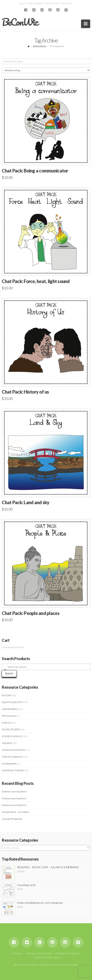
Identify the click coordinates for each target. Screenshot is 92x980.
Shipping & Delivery (47, 957)
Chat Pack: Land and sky (26, 502)
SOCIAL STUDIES (11, 729)
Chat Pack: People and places (31, 613)
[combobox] (46, 848)
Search (9, 673)
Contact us (67, 3)
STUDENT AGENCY (12, 736)
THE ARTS (7, 743)
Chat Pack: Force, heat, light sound (36, 281)
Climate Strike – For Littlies (15, 812)
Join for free (52, 3)
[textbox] (46, 848)
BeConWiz (20, 22)
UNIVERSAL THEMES (13, 770)
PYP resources (9, 716)
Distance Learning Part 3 (14, 791)
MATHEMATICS (10, 709)
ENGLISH (7, 695)
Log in (23, 3)
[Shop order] (46, 70)
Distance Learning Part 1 (14, 805)
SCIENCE (7, 723)
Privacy (17, 953)
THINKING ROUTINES (13, 750)
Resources (40, 46)
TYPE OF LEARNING (12, 757)
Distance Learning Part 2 (14, 798)
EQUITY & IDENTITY (12, 702)
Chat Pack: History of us (25, 392)
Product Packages (67, 953)
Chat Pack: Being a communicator (35, 171)
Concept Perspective (12, 819)
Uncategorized (9, 763)
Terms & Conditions (39, 953)
